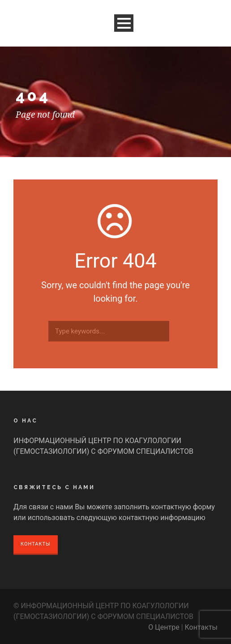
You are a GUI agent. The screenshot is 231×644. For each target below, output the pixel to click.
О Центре (164, 627)
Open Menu (124, 23)
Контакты (36, 544)
